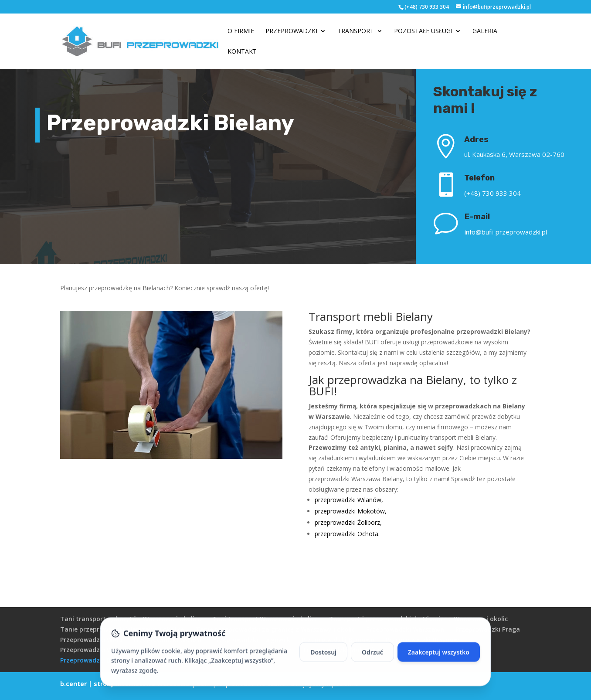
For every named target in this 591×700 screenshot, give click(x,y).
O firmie (241, 31)
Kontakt (242, 52)
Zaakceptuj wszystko (439, 663)
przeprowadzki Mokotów (350, 511)
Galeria (485, 31)
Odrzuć (372, 663)
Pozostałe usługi (423, 31)
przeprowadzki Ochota (346, 534)
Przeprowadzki (291, 31)
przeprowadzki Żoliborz (347, 522)
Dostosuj (323, 663)
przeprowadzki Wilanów (348, 500)
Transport (356, 31)
